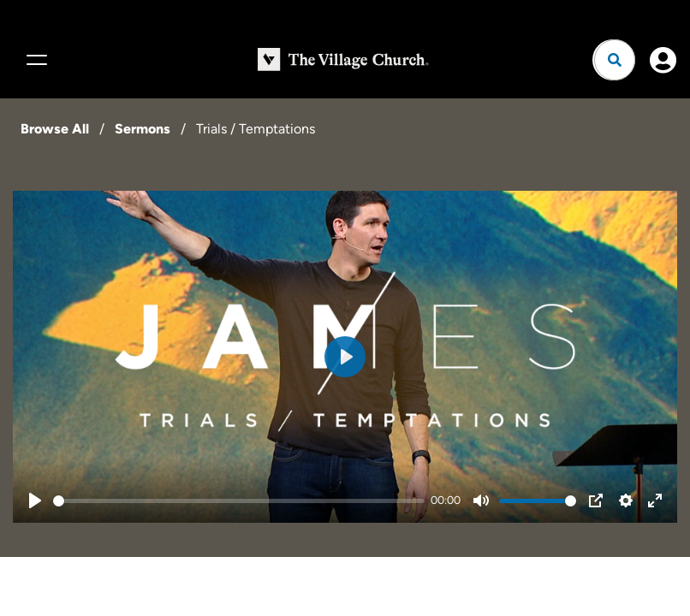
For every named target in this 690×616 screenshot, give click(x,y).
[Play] (35, 500)
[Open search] (615, 60)
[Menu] (34, 60)
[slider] (239, 501)
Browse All (55, 129)
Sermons (143, 129)
